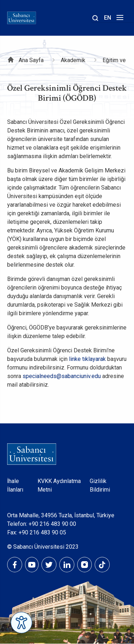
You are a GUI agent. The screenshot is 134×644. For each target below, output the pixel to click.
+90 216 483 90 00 (52, 524)
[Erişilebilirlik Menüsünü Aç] (21, 623)
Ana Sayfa (31, 60)
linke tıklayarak (87, 359)
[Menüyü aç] (119, 19)
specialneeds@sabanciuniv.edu (62, 376)
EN (108, 18)
